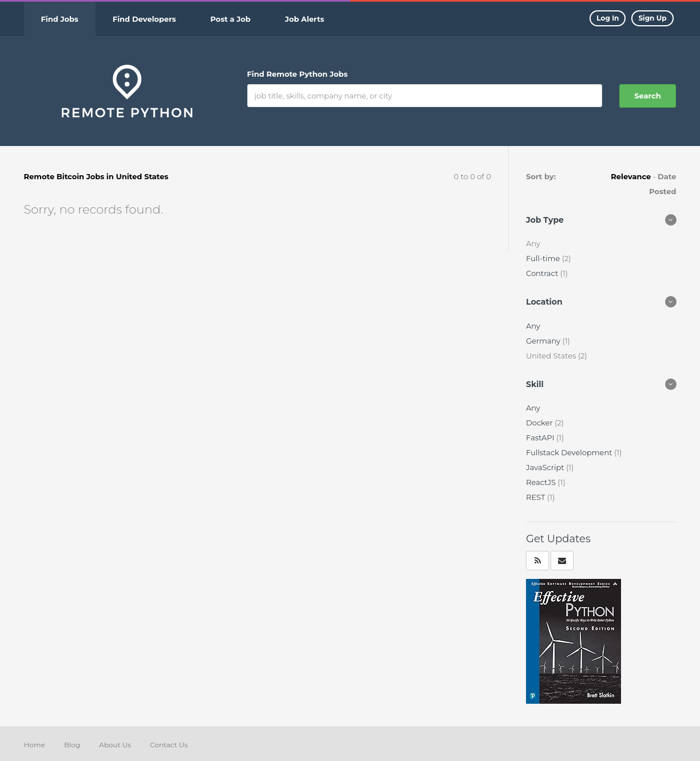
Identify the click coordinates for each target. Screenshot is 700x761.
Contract (543, 273)
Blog (72, 745)
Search (647, 96)
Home (35, 745)
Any (533, 326)
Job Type (545, 220)
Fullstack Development (570, 452)
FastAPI (541, 437)
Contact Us (169, 745)
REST (537, 497)
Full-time (544, 258)
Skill (535, 384)
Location (544, 302)
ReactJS (542, 482)
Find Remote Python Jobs (298, 74)
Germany (544, 341)
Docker (540, 423)
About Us (115, 745)
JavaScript (546, 467)
